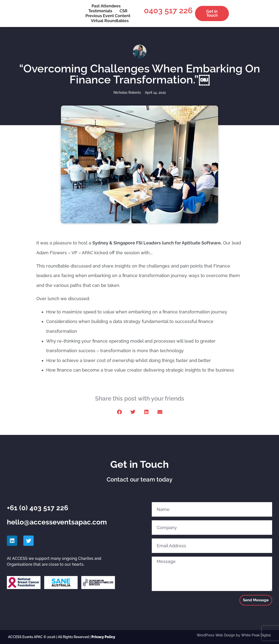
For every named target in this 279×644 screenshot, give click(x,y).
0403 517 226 (168, 10)
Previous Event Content (108, 16)
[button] (119, 412)
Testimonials (100, 11)
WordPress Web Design (216, 635)
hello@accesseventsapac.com (57, 522)
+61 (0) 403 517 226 (38, 508)
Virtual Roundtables (110, 21)
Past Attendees (106, 6)
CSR (124, 11)
